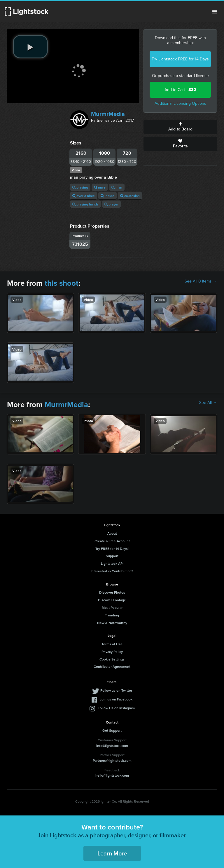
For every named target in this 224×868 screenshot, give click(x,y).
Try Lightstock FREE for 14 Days (180, 59)
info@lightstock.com (112, 746)
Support (112, 556)
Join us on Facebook (116, 699)
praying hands (85, 204)
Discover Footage (112, 600)
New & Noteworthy (112, 623)
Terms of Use (112, 644)
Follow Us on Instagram (116, 708)
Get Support (112, 730)
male (100, 187)
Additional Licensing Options (180, 103)
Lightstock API (112, 563)
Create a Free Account (112, 541)
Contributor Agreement (112, 666)
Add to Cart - (180, 90)
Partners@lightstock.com (112, 760)
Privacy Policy (112, 652)
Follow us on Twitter (116, 690)
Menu (215, 12)
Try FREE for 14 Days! (112, 549)
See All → (208, 403)
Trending (112, 615)
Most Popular (112, 608)
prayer (111, 204)
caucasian (130, 196)
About (112, 533)
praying (80, 187)
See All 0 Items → (201, 281)
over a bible (84, 196)
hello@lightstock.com (112, 775)
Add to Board (180, 127)
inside (107, 196)
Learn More (112, 853)
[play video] (30, 47)
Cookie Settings (112, 659)
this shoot (62, 283)
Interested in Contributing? (112, 571)
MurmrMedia (108, 114)
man (117, 187)
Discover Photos (112, 592)
